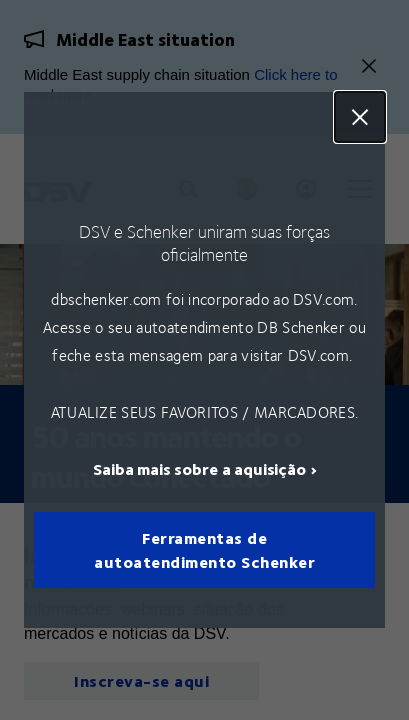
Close (360, 117)
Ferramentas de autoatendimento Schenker (204, 549)
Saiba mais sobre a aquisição (199, 468)
